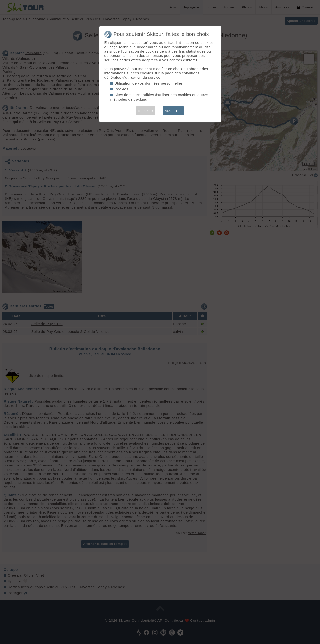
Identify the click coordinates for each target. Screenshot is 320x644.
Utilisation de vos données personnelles (149, 83)
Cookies (121, 89)
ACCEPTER (173, 111)
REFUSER (146, 111)
